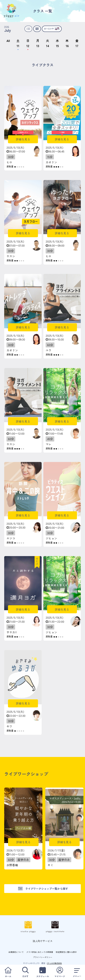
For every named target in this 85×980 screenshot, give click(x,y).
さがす (25, 972)
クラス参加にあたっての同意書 (40, 952)
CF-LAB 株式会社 (54, 963)
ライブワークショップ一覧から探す (47, 889)
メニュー (77, 972)
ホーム (8, 972)
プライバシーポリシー (43, 957)
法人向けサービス (43, 941)
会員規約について (16, 952)
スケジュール (42, 972)
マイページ (60, 972)
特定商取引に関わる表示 (66, 952)
